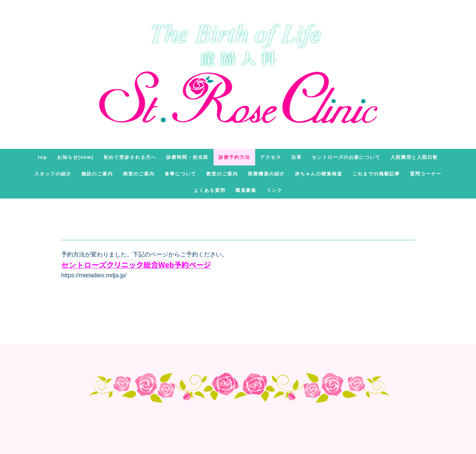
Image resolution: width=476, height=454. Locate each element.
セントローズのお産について (346, 157)
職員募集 (246, 190)
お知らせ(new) (76, 157)
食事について (180, 174)
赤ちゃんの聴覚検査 (319, 174)
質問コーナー (426, 174)
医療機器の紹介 (266, 174)
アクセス (271, 157)
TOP (43, 157)
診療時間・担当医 (187, 157)
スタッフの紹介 (53, 174)
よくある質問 (210, 190)
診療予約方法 (234, 157)
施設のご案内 (97, 174)
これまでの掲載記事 (376, 174)
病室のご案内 (139, 174)
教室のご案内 (222, 174)
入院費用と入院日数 (414, 157)
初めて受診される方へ (130, 157)
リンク (274, 190)
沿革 (297, 157)
